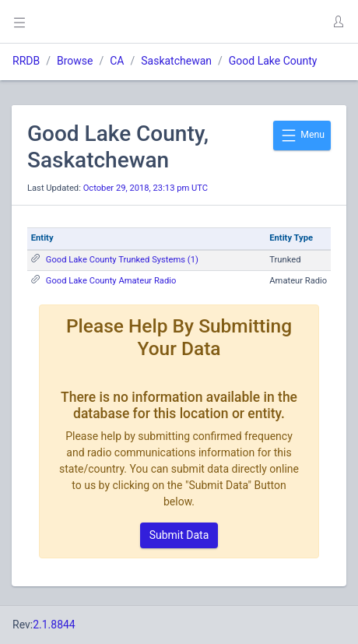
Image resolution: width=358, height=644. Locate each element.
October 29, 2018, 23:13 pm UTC (146, 188)
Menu (302, 135)
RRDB (26, 61)
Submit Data (179, 535)
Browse (75, 61)
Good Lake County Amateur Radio (111, 281)
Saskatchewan (176, 61)
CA (117, 61)
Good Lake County (273, 61)
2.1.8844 (54, 625)
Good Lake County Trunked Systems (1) (122, 260)
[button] (338, 22)
